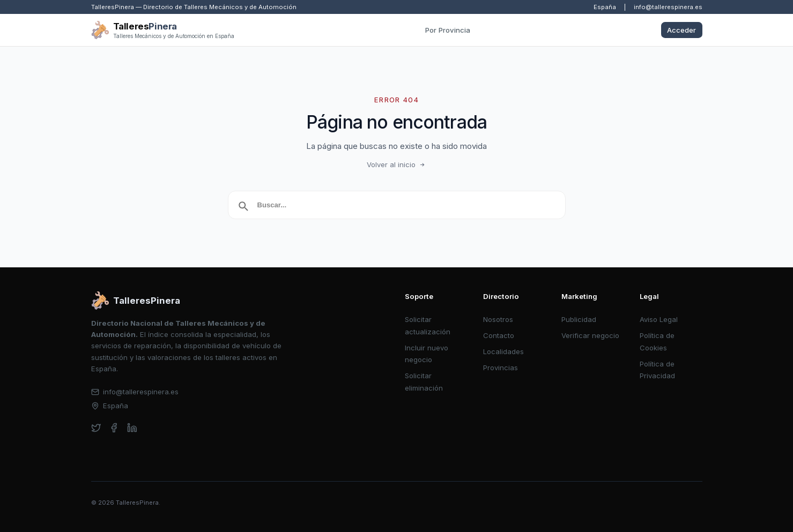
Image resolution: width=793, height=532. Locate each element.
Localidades (503, 351)
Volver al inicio (397, 164)
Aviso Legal (659, 319)
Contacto (499, 335)
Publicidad (579, 319)
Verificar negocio (590, 335)
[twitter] (96, 428)
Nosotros (498, 319)
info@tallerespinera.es (668, 7)
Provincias (501, 368)
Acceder (681, 30)
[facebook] (114, 428)
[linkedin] (132, 428)
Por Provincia (448, 30)
